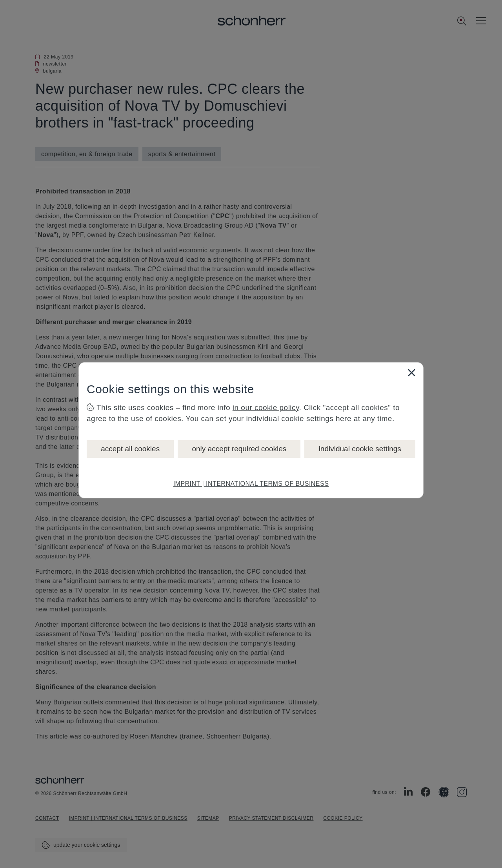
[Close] (411, 372)
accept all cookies (130, 449)
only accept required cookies (239, 449)
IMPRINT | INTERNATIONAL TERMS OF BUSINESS (251, 484)
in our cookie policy (266, 408)
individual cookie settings (360, 449)
